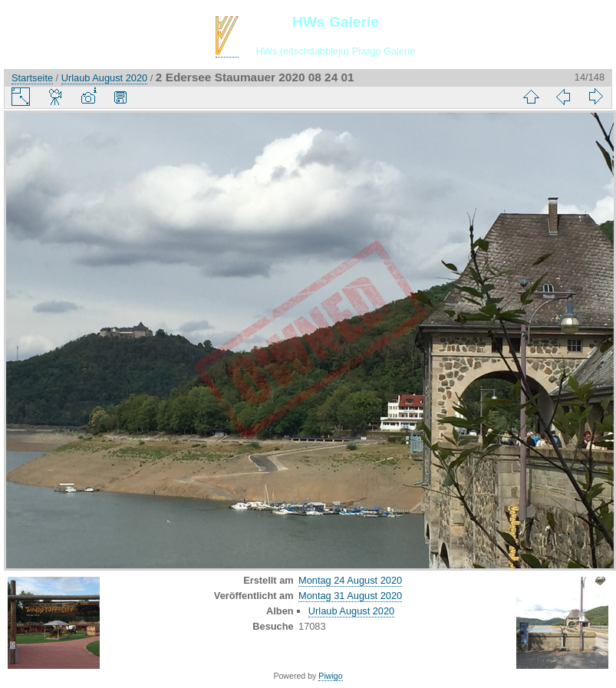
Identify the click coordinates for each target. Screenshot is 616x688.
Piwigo (330, 676)
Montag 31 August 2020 (350, 596)
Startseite (32, 78)
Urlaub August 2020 (104, 78)
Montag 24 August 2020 (350, 580)
